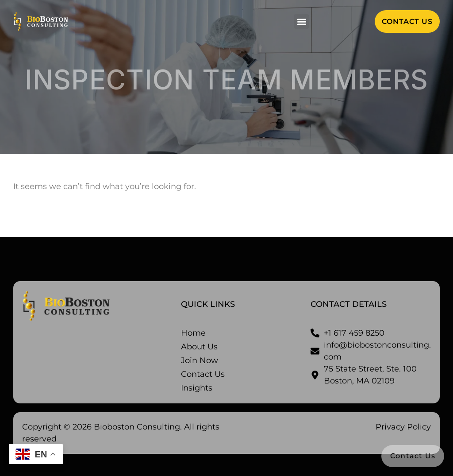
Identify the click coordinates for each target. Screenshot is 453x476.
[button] (301, 21)
